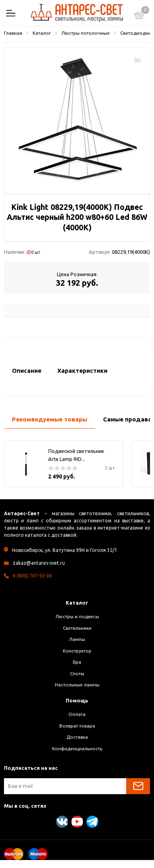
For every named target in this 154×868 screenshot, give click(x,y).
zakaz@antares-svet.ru (39, 563)
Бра (77, 662)
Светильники (77, 628)
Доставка (77, 737)
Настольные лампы (77, 685)
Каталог (77, 603)
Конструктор (77, 651)
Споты (77, 673)
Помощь (77, 700)
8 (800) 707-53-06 (32, 576)
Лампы (77, 639)
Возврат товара (77, 726)
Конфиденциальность (77, 748)
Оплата (77, 714)
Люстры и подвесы (77, 616)
